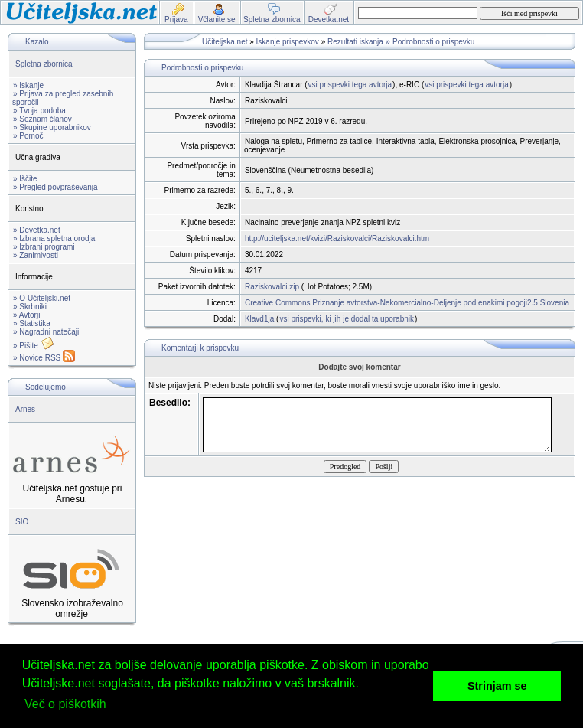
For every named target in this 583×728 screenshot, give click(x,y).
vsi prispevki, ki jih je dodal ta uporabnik (347, 319)
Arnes (25, 409)
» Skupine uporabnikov (52, 127)
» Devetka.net (37, 230)
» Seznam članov (42, 119)
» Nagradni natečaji (46, 332)
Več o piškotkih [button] (65, 704)
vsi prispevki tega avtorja (350, 85)
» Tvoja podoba (39, 111)
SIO (22, 522)
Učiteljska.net (225, 42)
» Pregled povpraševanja (55, 187)
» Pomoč (28, 136)
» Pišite (34, 346)
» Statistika (32, 323)
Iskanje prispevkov (288, 42)
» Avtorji (26, 315)
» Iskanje (28, 85)
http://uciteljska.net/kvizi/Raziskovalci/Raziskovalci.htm (337, 238)
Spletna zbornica (44, 64)
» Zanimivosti (36, 255)
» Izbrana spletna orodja (54, 238)
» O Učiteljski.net (42, 298)
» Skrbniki (30, 307)
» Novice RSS (44, 358)
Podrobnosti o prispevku (433, 42)
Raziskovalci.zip (272, 287)
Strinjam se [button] (497, 686)
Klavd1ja (259, 319)
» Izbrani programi (44, 247)
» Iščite (25, 179)
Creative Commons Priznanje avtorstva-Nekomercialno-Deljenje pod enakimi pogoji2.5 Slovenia (407, 303)
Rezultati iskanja (355, 42)
